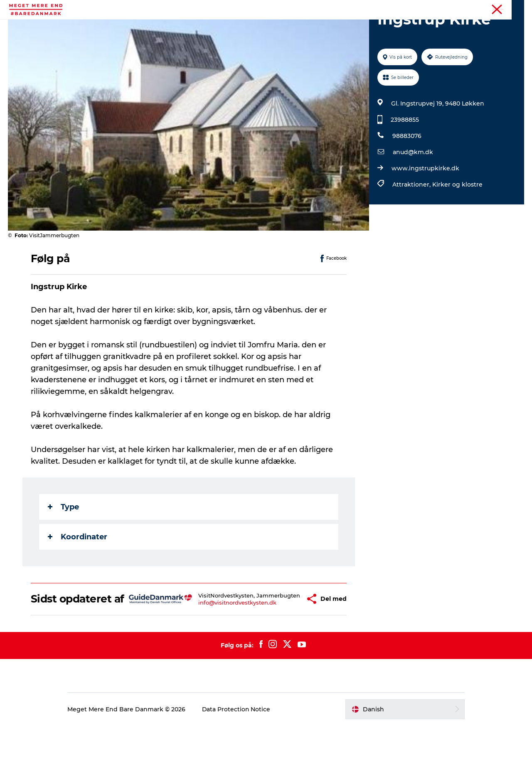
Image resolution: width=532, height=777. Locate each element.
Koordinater (78, 576)
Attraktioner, (412, 224)
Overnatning (349, 27)
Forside (515, 8)
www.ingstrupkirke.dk (425, 208)
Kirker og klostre (457, 224)
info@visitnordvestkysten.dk (225, 652)
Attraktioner (240, 27)
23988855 (405, 159)
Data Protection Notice (239, 761)
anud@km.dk (413, 192)
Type (63, 546)
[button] (287, 645)
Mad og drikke (294, 27)
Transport (397, 27)
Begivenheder (187, 27)
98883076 (407, 175)
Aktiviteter (136, 27)
